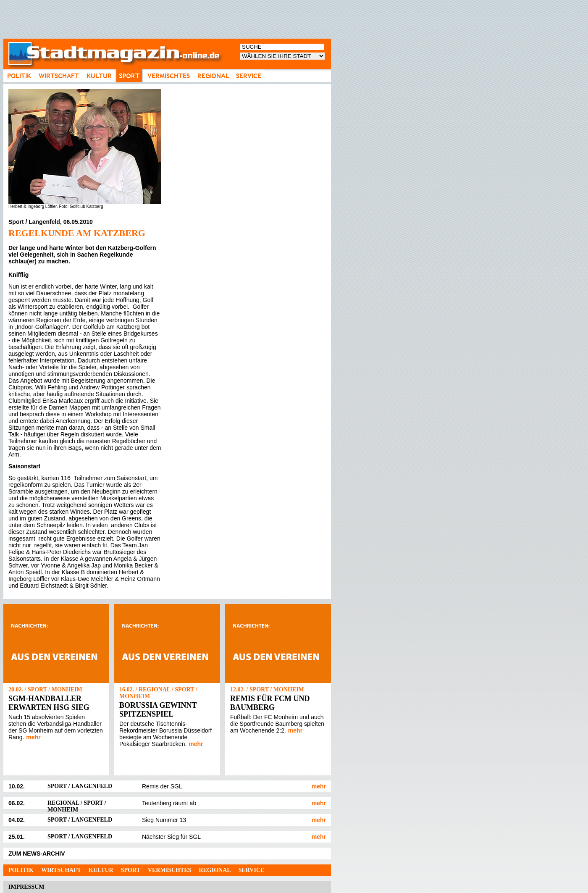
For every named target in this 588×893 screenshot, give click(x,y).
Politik (21, 870)
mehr (33, 737)
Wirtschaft (61, 870)
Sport (131, 870)
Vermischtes (169, 870)
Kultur (101, 870)
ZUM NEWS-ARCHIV (37, 854)
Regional (215, 870)
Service (252, 870)
